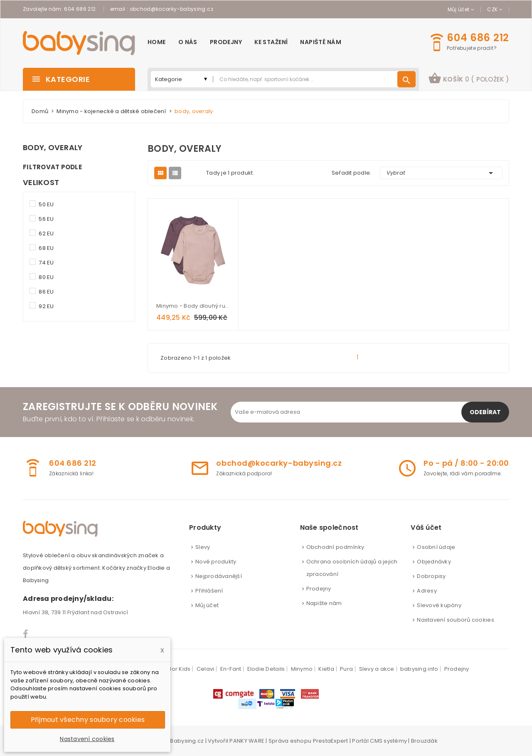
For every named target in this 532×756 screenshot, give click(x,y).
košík (469, 78)
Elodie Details (266, 669)
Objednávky (434, 562)
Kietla (326, 669)
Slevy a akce (377, 669)
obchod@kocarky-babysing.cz (171, 9)
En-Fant (231, 669)
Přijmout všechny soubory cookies (88, 720)
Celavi (206, 669)
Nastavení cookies (87, 739)
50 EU (46, 204)
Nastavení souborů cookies (456, 620)
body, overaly (53, 148)
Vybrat (441, 173)
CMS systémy (388, 741)
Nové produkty (216, 562)
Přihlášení (209, 591)
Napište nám (324, 603)
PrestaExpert (331, 741)
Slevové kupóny (439, 605)
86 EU (46, 292)
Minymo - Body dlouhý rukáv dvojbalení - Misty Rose (193, 306)
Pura (346, 669)
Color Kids (176, 669)
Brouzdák (424, 741)
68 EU (46, 248)
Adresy (427, 591)
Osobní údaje (436, 547)
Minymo (302, 669)
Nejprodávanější (219, 576)
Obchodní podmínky (335, 547)
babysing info (419, 669)
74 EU (46, 263)
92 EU (46, 306)
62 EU (46, 233)
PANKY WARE (247, 741)
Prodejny (319, 589)
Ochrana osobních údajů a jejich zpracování (352, 568)
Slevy (203, 547)
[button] (469, 79)
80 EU (46, 277)
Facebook (26, 634)
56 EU (46, 219)
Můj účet (207, 605)
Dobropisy (431, 576)
